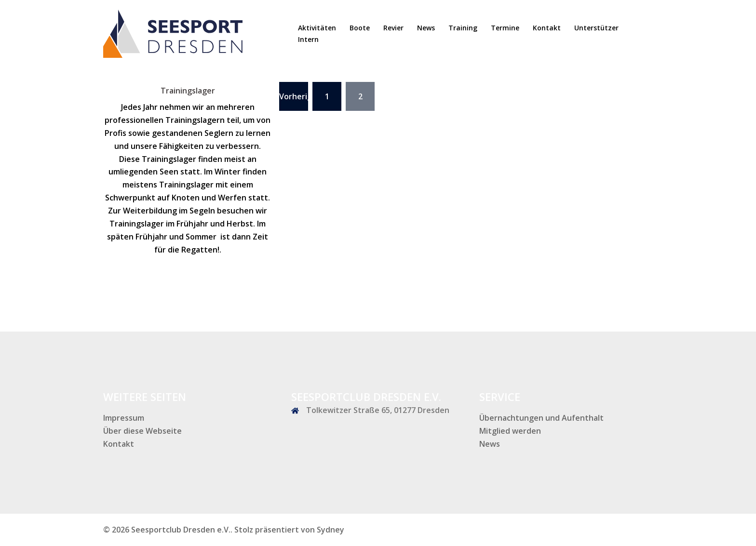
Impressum (124, 418)
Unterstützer (596, 28)
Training (463, 28)
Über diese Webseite (142, 431)
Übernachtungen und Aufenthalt (541, 418)
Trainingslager (188, 91)
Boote (360, 28)
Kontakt (547, 28)
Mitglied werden (510, 431)
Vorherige (294, 96)
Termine (505, 28)
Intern (308, 39)
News (426, 28)
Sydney (331, 530)
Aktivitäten (317, 28)
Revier (393, 28)
